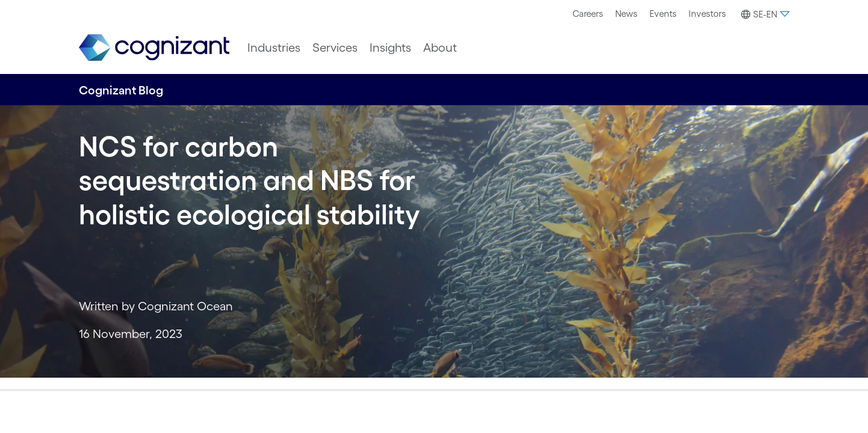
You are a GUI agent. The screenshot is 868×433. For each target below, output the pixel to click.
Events (663, 14)
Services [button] (335, 48)
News (626, 14)
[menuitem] (588, 14)
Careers (588, 14)
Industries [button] (274, 48)
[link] (154, 48)
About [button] (440, 48)
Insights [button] (390, 48)
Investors (707, 14)
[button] (764, 14)
